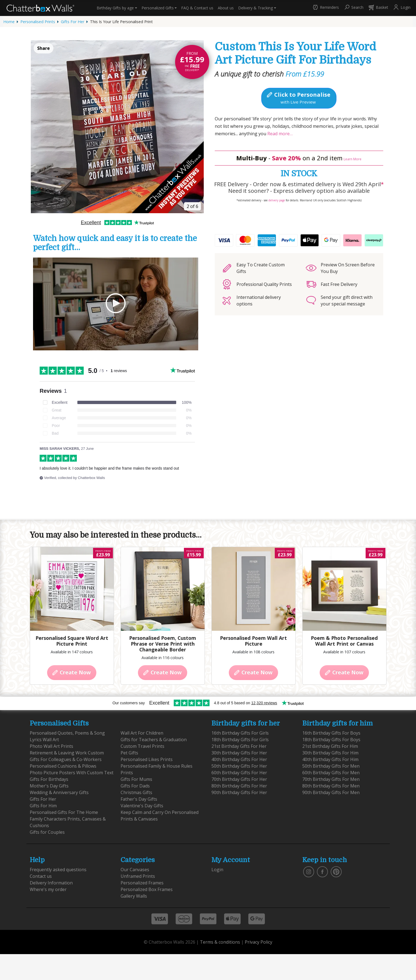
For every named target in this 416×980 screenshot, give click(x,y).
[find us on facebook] (322, 871)
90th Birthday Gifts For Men (331, 792)
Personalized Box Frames (147, 889)
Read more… (279, 134)
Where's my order (48, 889)
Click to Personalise (298, 98)
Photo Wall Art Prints (51, 746)
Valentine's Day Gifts (142, 806)
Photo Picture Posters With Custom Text (72, 773)
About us (226, 8)
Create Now (71, 672)
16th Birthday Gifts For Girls (240, 733)
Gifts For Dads (135, 786)
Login (217, 870)
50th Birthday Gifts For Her (239, 766)
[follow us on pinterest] (336, 871)
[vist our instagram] (309, 871)
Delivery (255, 8)
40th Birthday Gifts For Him (330, 759)
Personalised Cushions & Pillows (63, 766)
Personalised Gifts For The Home (64, 812)
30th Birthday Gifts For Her (239, 753)
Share (43, 48)
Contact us (197, 8)
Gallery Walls (134, 896)
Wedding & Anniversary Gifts (59, 792)
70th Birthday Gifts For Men (331, 779)
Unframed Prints (138, 876)
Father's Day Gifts (139, 799)
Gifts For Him (43, 806)
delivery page (277, 200)
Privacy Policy (259, 942)
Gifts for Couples (47, 832)
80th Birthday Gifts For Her (239, 786)
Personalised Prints (38, 22)
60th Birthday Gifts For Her (239, 773)
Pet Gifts (129, 753)
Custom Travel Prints (142, 746)
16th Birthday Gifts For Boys (331, 733)
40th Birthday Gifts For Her (239, 759)
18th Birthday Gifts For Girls (240, 740)
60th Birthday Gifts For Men (331, 773)
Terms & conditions (220, 942)
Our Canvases (135, 870)
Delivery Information (51, 883)
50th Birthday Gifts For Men (331, 766)
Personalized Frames (142, 883)
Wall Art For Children (142, 733)
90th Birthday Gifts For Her (239, 792)
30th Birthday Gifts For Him (330, 753)
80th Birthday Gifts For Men (331, 786)
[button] (325, 8)
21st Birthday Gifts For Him (330, 746)
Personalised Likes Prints (147, 759)
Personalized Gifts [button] (158, 8)
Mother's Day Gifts (49, 786)
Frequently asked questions (58, 870)
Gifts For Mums (136, 779)
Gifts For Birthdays (49, 779)
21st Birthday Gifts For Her (239, 746)
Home (9, 22)
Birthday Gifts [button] (115, 8)
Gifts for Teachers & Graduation (154, 740)
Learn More (353, 159)
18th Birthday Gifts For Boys (331, 740)
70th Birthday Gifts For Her (239, 779)
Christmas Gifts (136, 792)
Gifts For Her (73, 22)
